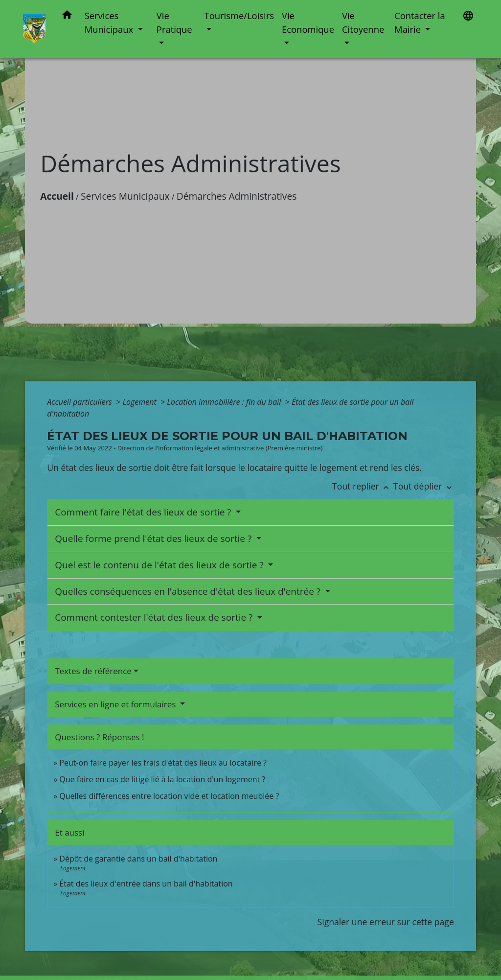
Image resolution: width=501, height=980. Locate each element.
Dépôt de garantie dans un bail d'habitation (138, 859)
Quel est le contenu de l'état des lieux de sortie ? (160, 565)
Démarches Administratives (237, 196)
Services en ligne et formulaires (116, 704)
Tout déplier (424, 486)
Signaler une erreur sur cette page (386, 922)
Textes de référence (93, 671)
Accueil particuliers (80, 402)
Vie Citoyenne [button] (363, 22)
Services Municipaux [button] (110, 22)
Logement (140, 402)
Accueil (57, 196)
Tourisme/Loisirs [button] (239, 15)
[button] (67, 16)
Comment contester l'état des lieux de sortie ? (155, 617)
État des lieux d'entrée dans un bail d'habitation (146, 884)
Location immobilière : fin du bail (225, 402)
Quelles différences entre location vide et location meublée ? (169, 796)
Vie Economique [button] (308, 22)
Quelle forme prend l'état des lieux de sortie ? (154, 538)
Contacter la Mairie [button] (420, 22)
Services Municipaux (125, 196)
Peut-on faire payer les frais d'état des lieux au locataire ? (163, 763)
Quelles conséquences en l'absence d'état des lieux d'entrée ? (189, 591)
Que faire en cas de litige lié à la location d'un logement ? (162, 779)
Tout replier (363, 486)
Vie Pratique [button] (174, 22)
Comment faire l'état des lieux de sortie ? (144, 512)
